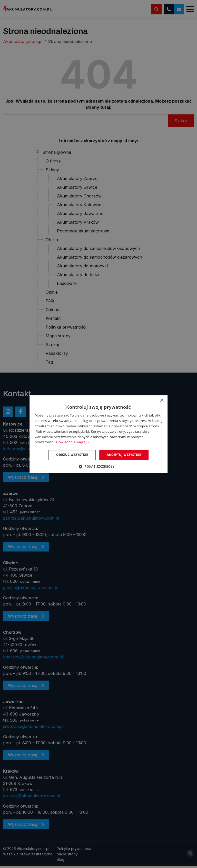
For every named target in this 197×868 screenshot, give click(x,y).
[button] (98, 466)
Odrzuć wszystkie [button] (72, 455)
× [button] (162, 401)
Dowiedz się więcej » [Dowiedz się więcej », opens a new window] (73, 442)
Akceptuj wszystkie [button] (124, 455)
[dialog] (98, 434)
